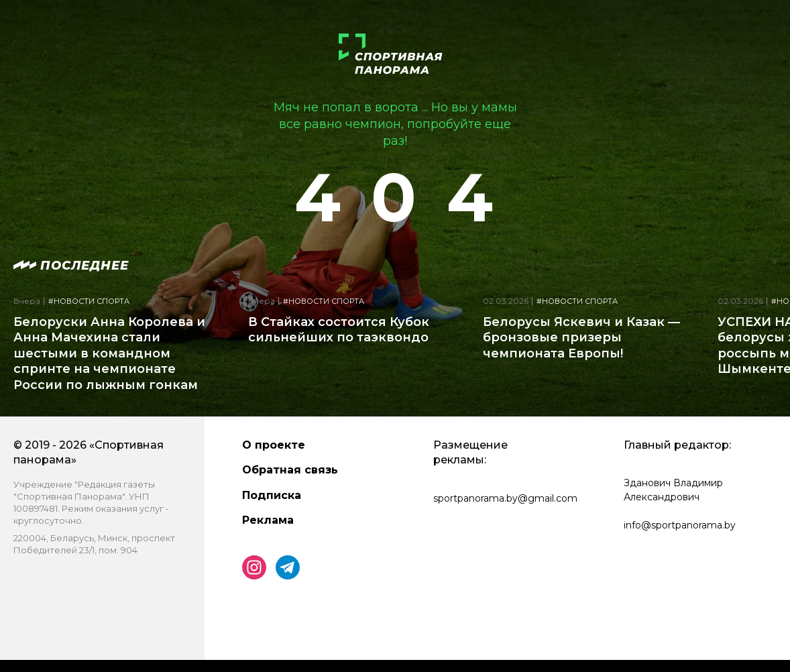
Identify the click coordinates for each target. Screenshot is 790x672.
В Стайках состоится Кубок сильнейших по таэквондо (339, 330)
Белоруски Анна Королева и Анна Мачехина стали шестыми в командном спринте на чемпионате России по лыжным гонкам (109, 353)
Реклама (268, 520)
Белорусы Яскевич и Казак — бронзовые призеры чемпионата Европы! (581, 338)
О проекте (274, 445)
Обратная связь (290, 470)
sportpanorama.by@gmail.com (505, 498)
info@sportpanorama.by (680, 525)
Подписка (272, 495)
